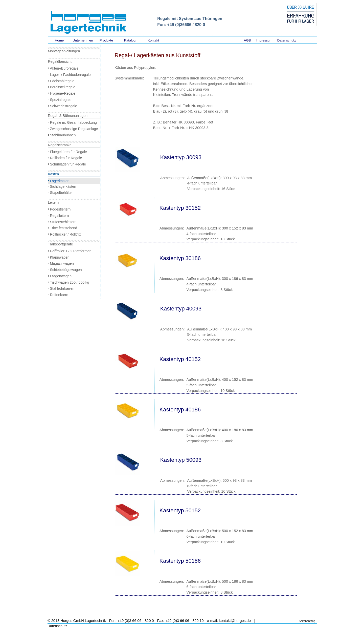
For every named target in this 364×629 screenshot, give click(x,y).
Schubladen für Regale (68, 164)
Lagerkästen (60, 181)
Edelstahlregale (62, 81)
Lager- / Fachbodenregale (70, 75)
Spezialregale (61, 100)
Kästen (54, 174)
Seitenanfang (307, 621)
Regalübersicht (60, 61)
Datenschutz (287, 40)
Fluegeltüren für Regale (69, 152)
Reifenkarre (59, 295)
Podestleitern (60, 209)
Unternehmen (83, 40)
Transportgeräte (61, 244)
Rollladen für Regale (66, 158)
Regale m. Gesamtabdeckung (73, 122)
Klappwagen (60, 257)
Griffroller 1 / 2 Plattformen (71, 251)
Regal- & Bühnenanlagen (68, 116)
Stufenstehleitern (63, 222)
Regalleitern (60, 216)
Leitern (53, 202)
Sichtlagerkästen (63, 186)
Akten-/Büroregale (64, 68)
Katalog (130, 40)
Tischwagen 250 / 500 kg (70, 282)
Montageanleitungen (64, 51)
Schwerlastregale (64, 106)
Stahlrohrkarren (62, 288)
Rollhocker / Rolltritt (65, 234)
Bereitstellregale (63, 87)
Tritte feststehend (64, 228)
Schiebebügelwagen (66, 270)
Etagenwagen (61, 276)
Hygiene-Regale (63, 93)
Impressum (264, 40)
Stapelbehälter (61, 193)
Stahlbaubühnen (63, 135)
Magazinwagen (62, 263)
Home (59, 40)
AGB (247, 40)
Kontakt (153, 40)
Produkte (106, 40)
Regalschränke (60, 145)
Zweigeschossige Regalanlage (74, 129)
